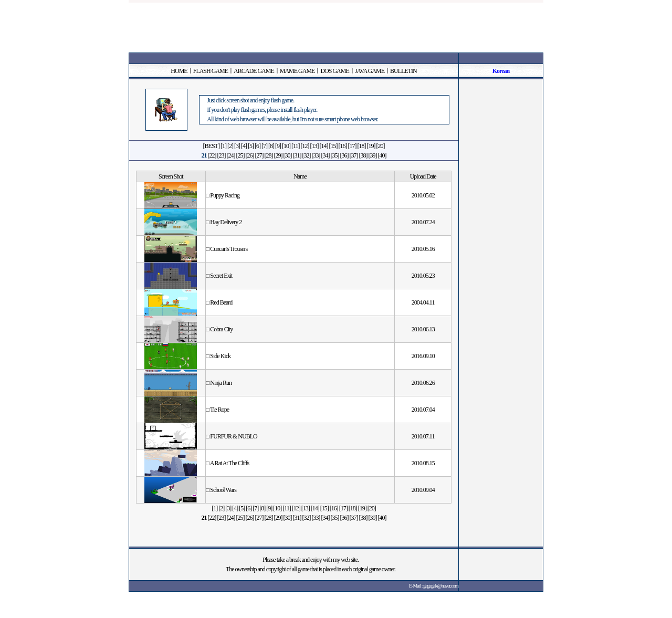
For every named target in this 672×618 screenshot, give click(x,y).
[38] (363, 155)
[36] (344, 155)
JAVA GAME (370, 71)
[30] (288, 155)
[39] (373, 155)
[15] (333, 146)
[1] (223, 146)
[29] (278, 155)
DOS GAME (334, 71)
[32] (307, 155)
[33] (316, 155)
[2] (230, 146)
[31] (297, 155)
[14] (323, 146)
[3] (237, 146)
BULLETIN (403, 71)
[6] (258, 146)
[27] (259, 155)
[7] (264, 146)
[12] (304, 146)
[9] (278, 146)
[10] (286, 146)
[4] (244, 146)
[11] (296, 146)
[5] (251, 146)
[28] (269, 155)
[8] (271, 146)
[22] (212, 155)
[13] (314, 146)
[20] (380, 146)
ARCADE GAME (254, 71)
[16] (342, 146)
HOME (179, 71)
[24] (231, 155)
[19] (371, 146)
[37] (354, 155)
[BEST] (211, 146)
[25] (240, 155)
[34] (325, 155)
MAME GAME (297, 71)
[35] (335, 155)
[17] (352, 146)
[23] (222, 155)
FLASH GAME (211, 71)
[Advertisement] (336, 26)
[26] (250, 155)
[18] (361, 146)
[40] (382, 155)
